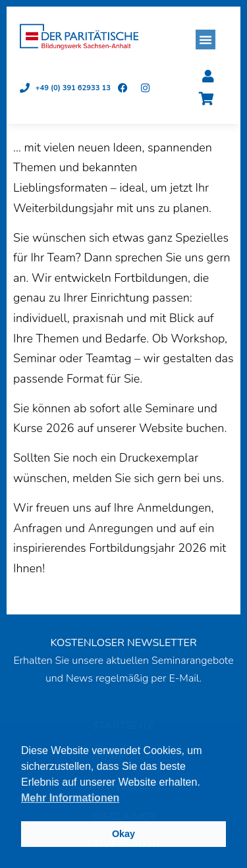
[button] (206, 40)
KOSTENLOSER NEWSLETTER (123, 643)
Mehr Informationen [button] (70, 798)
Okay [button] (123, 834)
